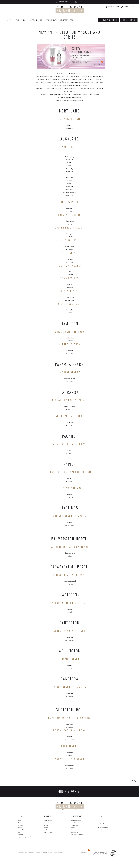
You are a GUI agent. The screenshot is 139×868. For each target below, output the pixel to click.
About (9, 20)
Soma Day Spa (69, 278)
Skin (89, 472)
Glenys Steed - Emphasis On (66, 472)
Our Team (16, 20)
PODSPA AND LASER (70, 266)
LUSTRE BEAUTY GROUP (70, 227)
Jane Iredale (21, 833)
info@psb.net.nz (78, 2)
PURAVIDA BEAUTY (70, 659)
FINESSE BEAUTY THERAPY (69, 575)
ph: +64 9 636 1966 (103, 828)
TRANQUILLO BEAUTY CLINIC (69, 400)
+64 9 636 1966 (63, 2)
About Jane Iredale (77, 821)
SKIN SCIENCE (69, 240)
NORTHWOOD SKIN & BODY (69, 730)
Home (4, 20)
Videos (46, 830)
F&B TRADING (69, 253)
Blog (40, 20)
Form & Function (70, 215)
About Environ (49, 821)
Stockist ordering (129, 7)
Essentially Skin (70, 119)
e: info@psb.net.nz (103, 831)
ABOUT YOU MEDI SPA (69, 416)
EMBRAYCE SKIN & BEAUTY (69, 759)
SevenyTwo (60, 859)
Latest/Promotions (51, 824)
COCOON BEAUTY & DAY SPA (69, 687)
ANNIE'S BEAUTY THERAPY (69, 444)
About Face (70, 147)
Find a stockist (129, 20)
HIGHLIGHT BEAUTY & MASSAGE (70, 516)
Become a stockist (108, 20)
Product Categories (77, 827)
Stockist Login (112, 7)
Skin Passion (69, 202)
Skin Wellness (70, 291)
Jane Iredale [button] (33, 20)
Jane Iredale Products (78, 839)
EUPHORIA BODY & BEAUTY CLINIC (69, 718)
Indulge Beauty (69, 372)
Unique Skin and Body (69, 332)
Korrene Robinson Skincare (70, 547)
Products (47, 827)
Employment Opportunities (63, 20)
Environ (20, 830)
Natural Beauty (70, 344)
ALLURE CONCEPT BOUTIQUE (69, 603)
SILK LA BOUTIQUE (69, 304)
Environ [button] (24, 20)
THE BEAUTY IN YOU (69, 488)
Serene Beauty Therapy (69, 631)
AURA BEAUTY (69, 746)
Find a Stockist (49, 833)
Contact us (48, 20)
